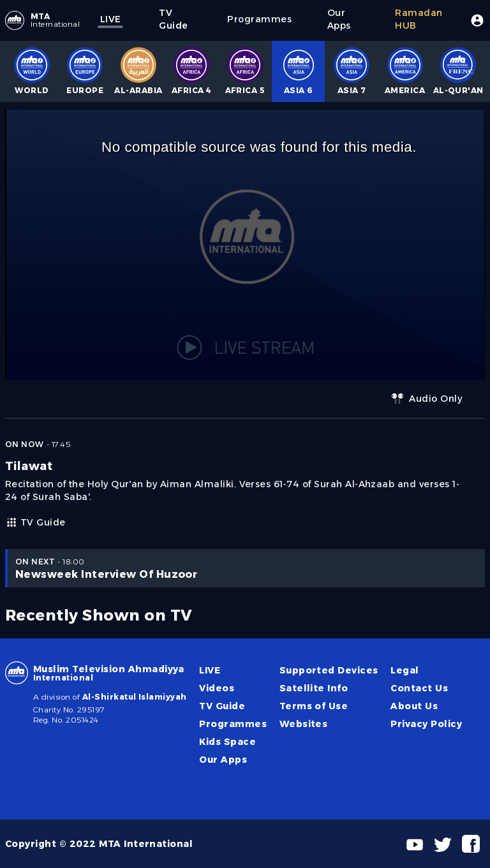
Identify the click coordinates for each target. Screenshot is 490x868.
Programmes (233, 724)
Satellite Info (314, 688)
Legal (405, 670)
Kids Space (227, 742)
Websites (304, 724)
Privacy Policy (426, 724)
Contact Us (419, 688)
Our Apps (223, 760)
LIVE (210, 670)
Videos (217, 688)
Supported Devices (329, 670)
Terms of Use (314, 706)
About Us (414, 706)
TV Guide (35, 522)
